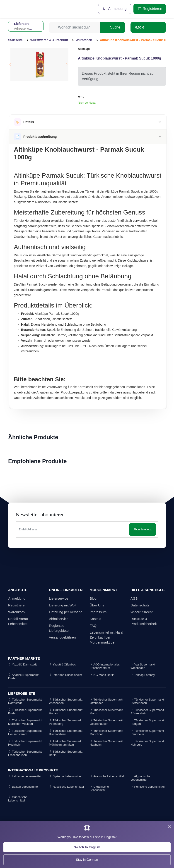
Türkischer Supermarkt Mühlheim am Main (66, 743)
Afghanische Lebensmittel (140, 778)
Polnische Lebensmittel (147, 787)
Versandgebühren (62, 637)
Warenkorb (16, 612)
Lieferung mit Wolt (63, 605)
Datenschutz (140, 605)
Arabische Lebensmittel (107, 776)
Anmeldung (115, 9)
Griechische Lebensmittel (18, 799)
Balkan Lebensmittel (23, 787)
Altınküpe (84, 49)
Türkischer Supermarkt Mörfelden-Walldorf (25, 722)
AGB (134, 598)
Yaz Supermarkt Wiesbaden (143, 666)
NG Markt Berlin (102, 675)
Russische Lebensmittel (66, 787)
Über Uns (97, 605)
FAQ (93, 626)
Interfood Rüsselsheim (65, 675)
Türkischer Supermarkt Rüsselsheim (147, 712)
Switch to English (87, 847)
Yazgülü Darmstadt (22, 664)
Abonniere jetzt (143, 529)
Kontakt (95, 619)
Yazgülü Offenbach (63, 664)
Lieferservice (59, 598)
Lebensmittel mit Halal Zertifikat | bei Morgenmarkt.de (106, 637)
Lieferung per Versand (66, 612)
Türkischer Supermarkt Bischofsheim (66, 732)
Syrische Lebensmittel (65, 776)
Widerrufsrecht (142, 612)
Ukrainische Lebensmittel (99, 788)
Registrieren (150, 9)
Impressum (98, 612)
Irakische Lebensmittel (25, 776)
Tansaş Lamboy (143, 675)
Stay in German (87, 860)
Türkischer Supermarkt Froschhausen (25, 753)
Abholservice (59, 619)
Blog (93, 598)
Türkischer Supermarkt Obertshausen (106, 722)
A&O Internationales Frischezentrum (105, 666)
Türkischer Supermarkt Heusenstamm (25, 732)
